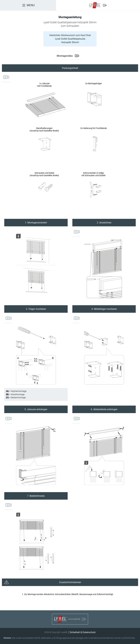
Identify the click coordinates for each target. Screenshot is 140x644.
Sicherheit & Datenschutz (83, 632)
